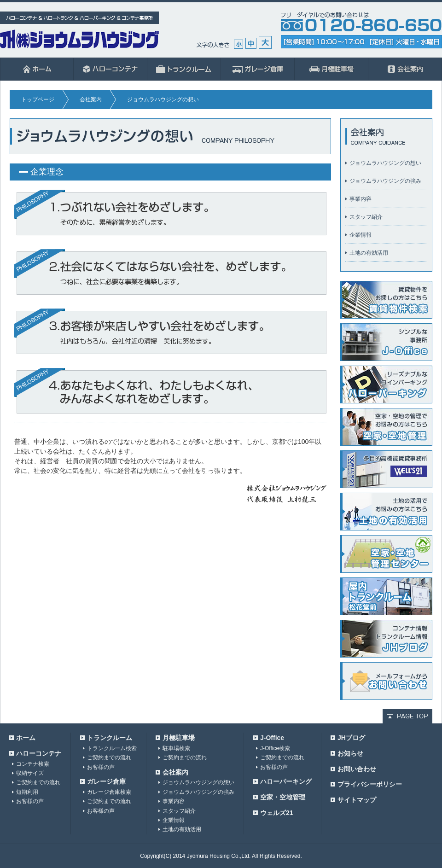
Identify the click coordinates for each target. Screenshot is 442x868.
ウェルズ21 (277, 813)
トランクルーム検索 (112, 748)
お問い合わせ (357, 769)
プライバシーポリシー (370, 784)
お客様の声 (30, 801)
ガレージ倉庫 (258, 69)
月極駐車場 (331, 69)
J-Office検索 (275, 748)
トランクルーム (110, 738)
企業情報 (361, 235)
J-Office (272, 738)
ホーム (37, 69)
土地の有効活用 (369, 253)
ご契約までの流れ (38, 782)
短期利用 (27, 792)
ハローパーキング (286, 781)
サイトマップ (357, 800)
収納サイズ (30, 773)
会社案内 (405, 69)
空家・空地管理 (283, 797)
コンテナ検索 (33, 764)
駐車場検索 (176, 748)
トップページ (38, 99)
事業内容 (361, 199)
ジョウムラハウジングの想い (385, 163)
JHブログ (351, 738)
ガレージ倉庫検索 (109, 792)
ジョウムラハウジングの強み (385, 181)
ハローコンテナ (110, 69)
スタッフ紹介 (366, 217)
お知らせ (350, 753)
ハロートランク (184, 69)
